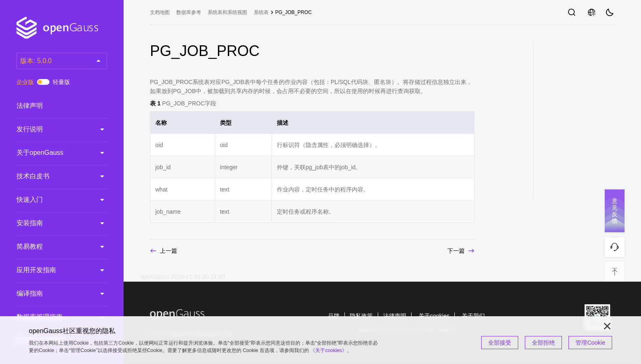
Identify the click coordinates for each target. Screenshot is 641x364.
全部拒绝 (543, 343)
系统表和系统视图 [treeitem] (227, 12)
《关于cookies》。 (331, 350)
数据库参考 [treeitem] (189, 12)
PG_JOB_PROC (294, 12)
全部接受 (500, 343)
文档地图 (160, 12)
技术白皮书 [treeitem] (54, 176)
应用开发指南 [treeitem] (54, 270)
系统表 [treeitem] (261, 12)
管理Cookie (590, 343)
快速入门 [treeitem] (54, 200)
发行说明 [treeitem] (54, 129)
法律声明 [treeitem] (54, 106)
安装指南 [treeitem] (54, 223)
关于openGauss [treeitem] (54, 153)
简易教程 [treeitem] (54, 247)
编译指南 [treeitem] (54, 294)
